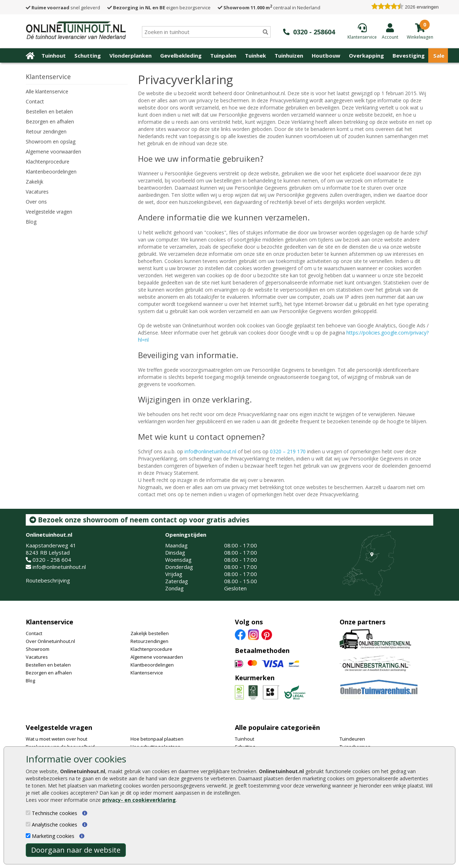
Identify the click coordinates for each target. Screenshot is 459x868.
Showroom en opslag (51, 142)
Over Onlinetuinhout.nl (50, 641)
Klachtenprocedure (48, 162)
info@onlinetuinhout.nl (210, 451)
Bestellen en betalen (49, 111)
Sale (439, 55)
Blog (31, 222)
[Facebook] (240, 634)
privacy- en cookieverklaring (139, 800)
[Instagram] (253, 634)
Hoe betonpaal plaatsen (157, 739)
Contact (35, 101)
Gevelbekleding (181, 55)
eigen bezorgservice (159, 8)
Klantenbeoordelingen (51, 172)
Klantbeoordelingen (152, 665)
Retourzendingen (149, 641)
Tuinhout (54, 55)
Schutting (88, 55)
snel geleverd (63, 8)
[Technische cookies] (28, 813)
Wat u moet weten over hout (56, 739)
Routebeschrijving (48, 580)
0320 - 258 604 (52, 560)
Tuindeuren (352, 739)
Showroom (38, 649)
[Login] (390, 31)
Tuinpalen (223, 55)
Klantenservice (50, 622)
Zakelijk (34, 182)
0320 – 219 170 (288, 451)
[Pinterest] (267, 634)
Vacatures (37, 192)
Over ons (36, 202)
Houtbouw (326, 55)
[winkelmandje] (420, 36)
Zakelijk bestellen (150, 633)
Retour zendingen (46, 131)
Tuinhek (255, 55)
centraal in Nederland (269, 8)
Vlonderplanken (130, 55)
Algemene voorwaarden (53, 152)
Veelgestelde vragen (49, 212)
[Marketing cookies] (28, 836)
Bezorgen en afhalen (50, 121)
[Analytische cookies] (28, 824)
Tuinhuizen (289, 55)
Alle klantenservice (47, 91)
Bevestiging (409, 55)
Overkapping (366, 55)
